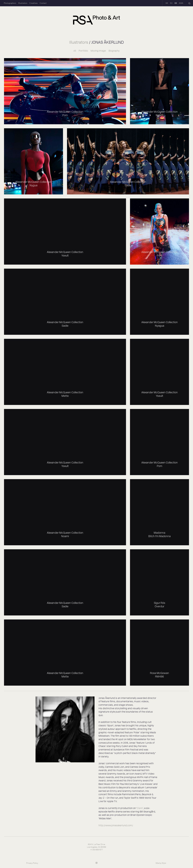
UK (167, 3)
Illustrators (23, 3)
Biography (114, 51)
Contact (43, 3)
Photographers (10, 3)
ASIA (181, 3)
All (75, 51)
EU (171, 3)
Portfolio (83, 51)
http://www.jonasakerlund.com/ (116, 825)
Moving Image (98, 51)
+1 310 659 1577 (96, 850)
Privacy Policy (32, 863)
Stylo (164, 863)
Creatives (33, 3)
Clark (140, 808)
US (176, 3)
